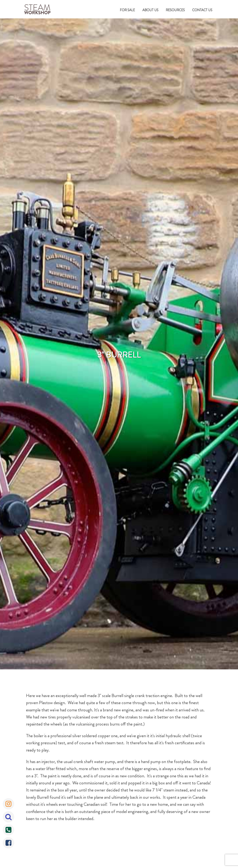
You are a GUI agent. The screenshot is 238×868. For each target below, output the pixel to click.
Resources (175, 10)
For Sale (127, 10)
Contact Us (202, 10)
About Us (150, 10)
